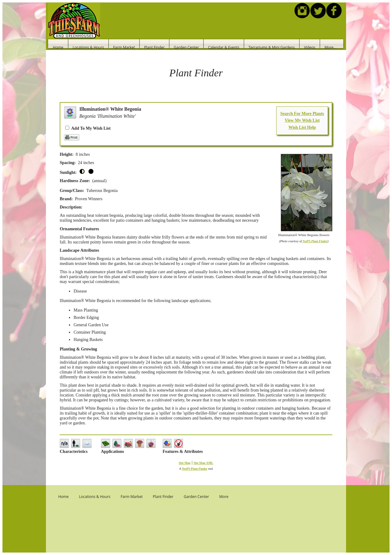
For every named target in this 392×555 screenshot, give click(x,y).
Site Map (185, 463)
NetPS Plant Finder (315, 241)
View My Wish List (302, 120)
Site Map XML (203, 463)
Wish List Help (302, 127)
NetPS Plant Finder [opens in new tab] (195, 469)
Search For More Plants (302, 114)
